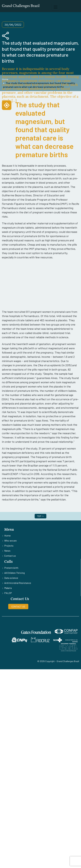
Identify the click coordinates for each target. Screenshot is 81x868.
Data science (11, 578)
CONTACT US (18, 606)
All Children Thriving (14, 573)
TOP (40, 516)
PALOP (8, 593)
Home (7, 535)
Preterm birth (11, 568)
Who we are (10, 541)
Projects (9, 546)
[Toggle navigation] (56, 7)
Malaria (8, 588)
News (7, 551)
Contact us (10, 556)
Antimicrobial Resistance (18, 583)
